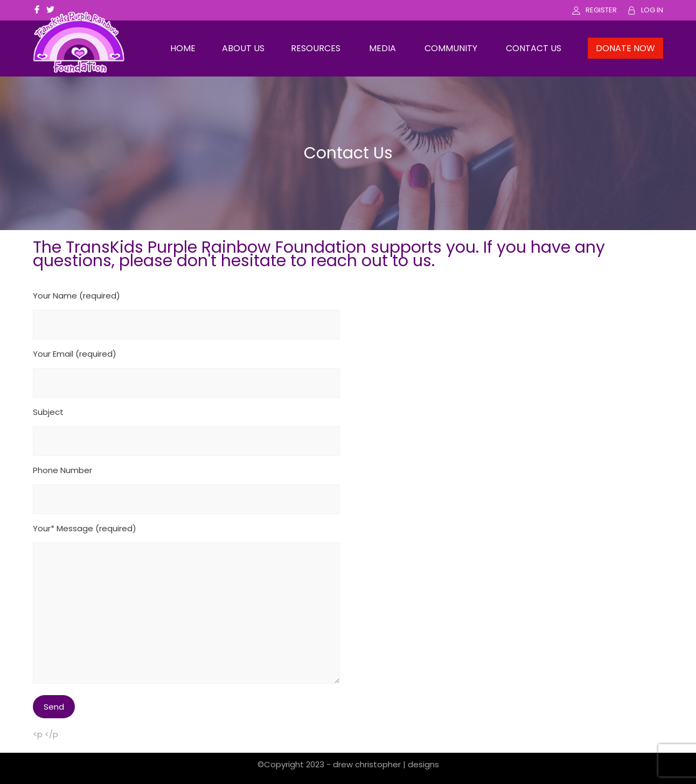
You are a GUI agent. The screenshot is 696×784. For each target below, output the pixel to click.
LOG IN (652, 10)
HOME (183, 48)
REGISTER (601, 10)
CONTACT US (534, 48)
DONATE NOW (625, 48)
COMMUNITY (451, 48)
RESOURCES (316, 48)
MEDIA (382, 48)
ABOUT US (243, 48)
